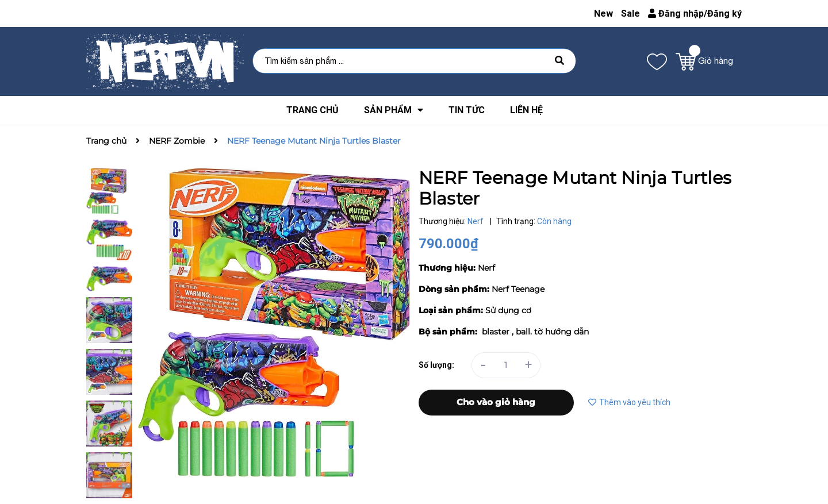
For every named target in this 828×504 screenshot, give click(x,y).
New (603, 14)
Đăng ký (724, 14)
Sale (630, 14)
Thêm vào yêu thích (629, 402)
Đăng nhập (676, 14)
